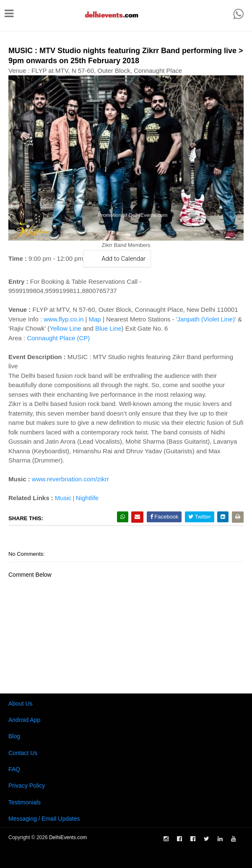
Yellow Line (65, 328)
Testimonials (25, 802)
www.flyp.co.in (64, 319)
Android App (24, 720)
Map (95, 319)
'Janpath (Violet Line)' (206, 319)
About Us (21, 704)
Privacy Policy (27, 786)
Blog (14, 736)
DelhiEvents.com (68, 837)
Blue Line (108, 328)
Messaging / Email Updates (44, 819)
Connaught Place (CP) (58, 338)
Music (63, 498)
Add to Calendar (117, 258)
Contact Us (23, 753)
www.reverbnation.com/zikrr (70, 479)
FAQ (14, 769)
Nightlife (87, 498)
